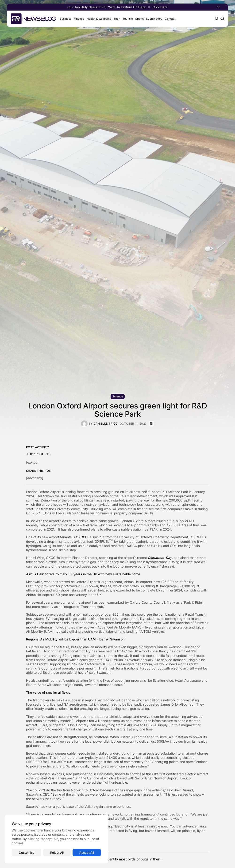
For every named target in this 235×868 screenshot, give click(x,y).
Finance (79, 19)
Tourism (128, 19)
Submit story (154, 19)
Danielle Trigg (106, 424)
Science (118, 396)
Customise (27, 853)
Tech (117, 19)
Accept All (87, 853)
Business (65, 19)
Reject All (57, 853)
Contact (170, 19)
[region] (56, 839)
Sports (139, 19)
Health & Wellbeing (99, 19)
